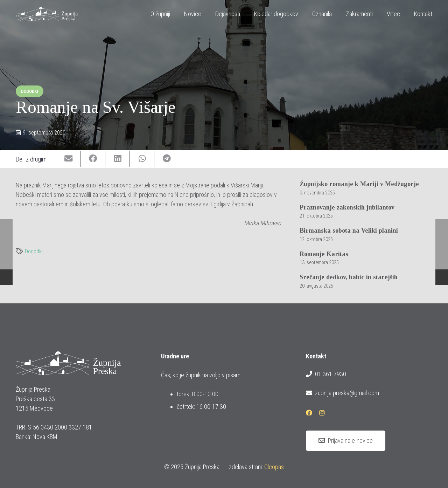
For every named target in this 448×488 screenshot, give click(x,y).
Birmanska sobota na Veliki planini (349, 231)
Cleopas (274, 467)
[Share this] (93, 159)
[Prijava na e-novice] (346, 441)
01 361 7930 (326, 374)
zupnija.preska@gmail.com (342, 393)
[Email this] (69, 159)
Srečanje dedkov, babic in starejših (349, 277)
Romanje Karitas (324, 254)
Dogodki (34, 251)
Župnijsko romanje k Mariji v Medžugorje (359, 184)
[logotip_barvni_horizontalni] (47, 14)
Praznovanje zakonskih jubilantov (347, 207)
